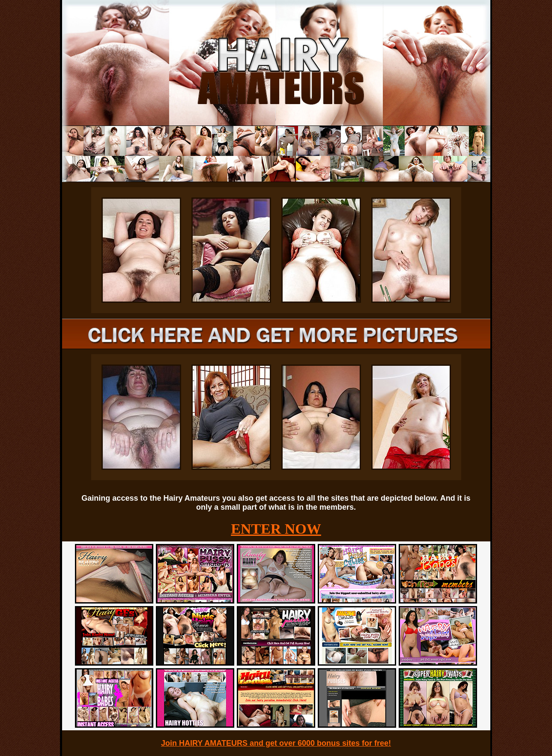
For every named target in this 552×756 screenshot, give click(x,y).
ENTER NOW (276, 529)
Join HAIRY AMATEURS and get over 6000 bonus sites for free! (276, 743)
